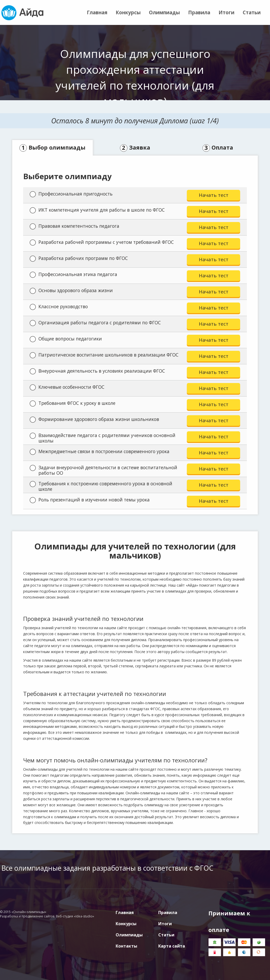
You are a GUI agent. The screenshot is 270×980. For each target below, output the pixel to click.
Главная (97, 12)
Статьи (252, 12)
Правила (199, 12)
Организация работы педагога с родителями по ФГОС (95, 323)
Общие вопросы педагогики (66, 339)
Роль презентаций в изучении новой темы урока (90, 500)
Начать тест (214, 195)
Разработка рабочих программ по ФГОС (79, 258)
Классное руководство (59, 307)
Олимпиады (164, 12)
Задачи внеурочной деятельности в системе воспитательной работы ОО (103, 470)
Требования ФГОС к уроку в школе (73, 403)
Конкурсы (128, 12)
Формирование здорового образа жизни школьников (94, 419)
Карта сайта (172, 946)
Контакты (126, 946)
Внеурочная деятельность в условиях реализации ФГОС (97, 371)
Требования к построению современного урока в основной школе (101, 486)
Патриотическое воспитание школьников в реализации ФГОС (104, 355)
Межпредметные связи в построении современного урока (100, 452)
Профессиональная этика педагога (73, 274)
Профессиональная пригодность (71, 194)
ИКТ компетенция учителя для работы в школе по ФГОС (97, 210)
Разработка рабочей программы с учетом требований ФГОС (102, 242)
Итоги (226, 12)
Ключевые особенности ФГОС (67, 387)
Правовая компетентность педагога (74, 226)
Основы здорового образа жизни (71, 291)
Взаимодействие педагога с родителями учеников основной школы (103, 438)
